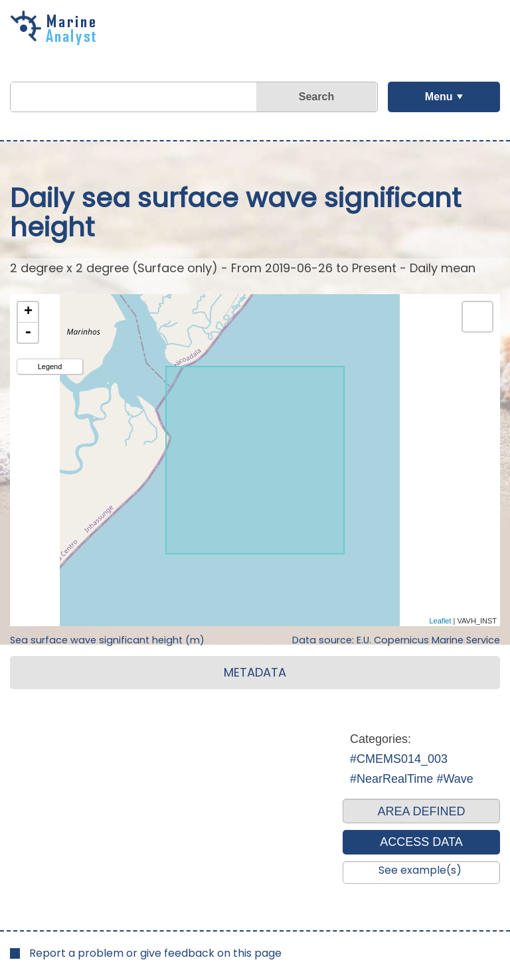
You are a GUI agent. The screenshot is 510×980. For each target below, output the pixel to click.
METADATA (255, 672)
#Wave (455, 779)
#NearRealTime (391, 779)
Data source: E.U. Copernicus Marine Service (396, 640)
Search (316, 97)
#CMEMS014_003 (399, 759)
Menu (439, 97)
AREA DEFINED (421, 811)
